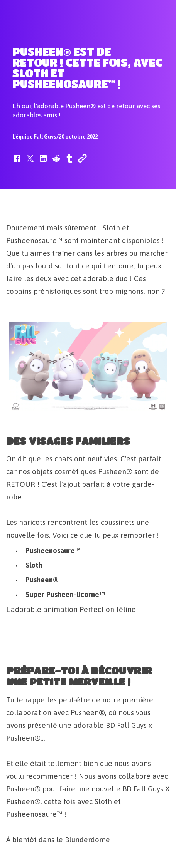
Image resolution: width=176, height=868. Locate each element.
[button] (17, 162)
